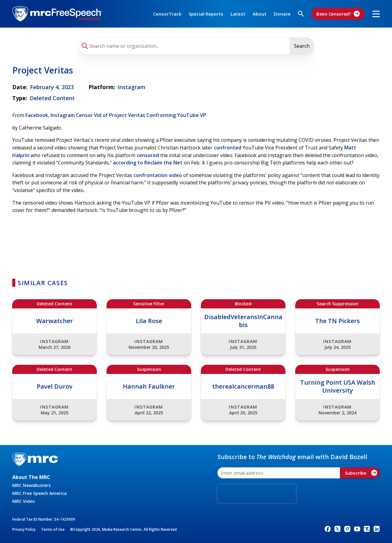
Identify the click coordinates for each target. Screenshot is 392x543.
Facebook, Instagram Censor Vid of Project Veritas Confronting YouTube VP (116, 115)
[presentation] (257, 494)
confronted (228, 148)
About (260, 14)
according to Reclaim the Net (148, 163)
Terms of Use (53, 529)
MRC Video (24, 501)
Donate (282, 14)
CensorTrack (167, 14)
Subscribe (361, 473)
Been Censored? (338, 14)
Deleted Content (52, 98)
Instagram (132, 87)
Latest (238, 14)
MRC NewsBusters (31, 485)
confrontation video (158, 175)
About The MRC (31, 477)
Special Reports (206, 14)
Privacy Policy (24, 529)
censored (148, 155)
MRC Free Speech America (40, 493)
